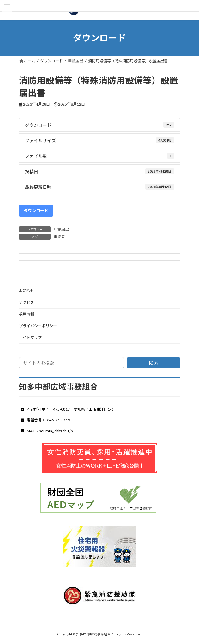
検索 (154, 363)
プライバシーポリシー (38, 326)
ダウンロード (36, 211)
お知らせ (27, 291)
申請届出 (61, 229)
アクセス (26, 302)
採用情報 (27, 314)
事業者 (59, 237)
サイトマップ (30, 337)
